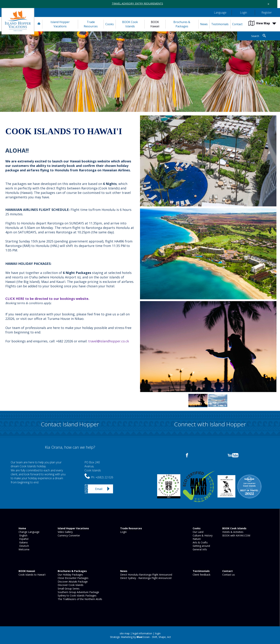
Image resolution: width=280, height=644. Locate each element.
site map (125, 633)
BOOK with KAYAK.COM (236, 535)
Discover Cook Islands (70, 585)
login (158, 633)
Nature (196, 539)
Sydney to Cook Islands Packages (77, 595)
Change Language (29, 532)
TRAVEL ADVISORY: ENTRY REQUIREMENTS (137, 3)
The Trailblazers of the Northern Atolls (80, 599)
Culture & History (202, 535)
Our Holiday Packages (70, 575)
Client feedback (201, 575)
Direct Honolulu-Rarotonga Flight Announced (146, 575)
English (23, 535)
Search (255, 36)
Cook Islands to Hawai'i (32, 575)
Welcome (24, 549)
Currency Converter (68, 535)
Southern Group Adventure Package (78, 592)
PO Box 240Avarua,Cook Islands (93, 466)
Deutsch (23, 546)
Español (23, 539)
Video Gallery (65, 532)
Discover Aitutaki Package (72, 582)
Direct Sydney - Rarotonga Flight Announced (145, 578)
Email (99, 489)
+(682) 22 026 (104, 477)
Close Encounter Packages (73, 578)
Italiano (23, 542)
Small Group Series (68, 589)
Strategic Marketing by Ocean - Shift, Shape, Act (140, 637)
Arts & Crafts (200, 542)
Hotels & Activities (232, 532)
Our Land (198, 532)
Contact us (228, 575)
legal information (142, 633)
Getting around (201, 546)
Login (123, 532)
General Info (199, 549)
